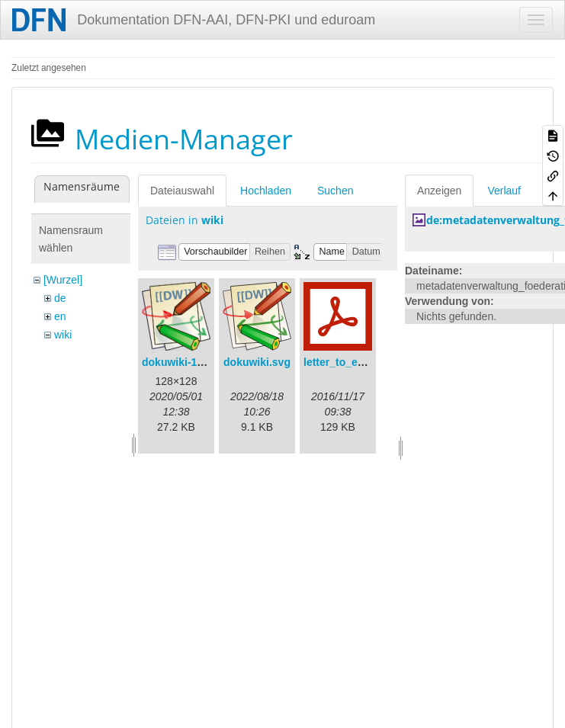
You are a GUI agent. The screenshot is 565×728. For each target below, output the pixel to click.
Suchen (335, 191)
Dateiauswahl (182, 191)
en (60, 316)
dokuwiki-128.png (186, 362)
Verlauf (504, 191)
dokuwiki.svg (257, 362)
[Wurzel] (63, 280)
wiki (63, 335)
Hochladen (266, 191)
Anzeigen (439, 191)
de (60, 298)
